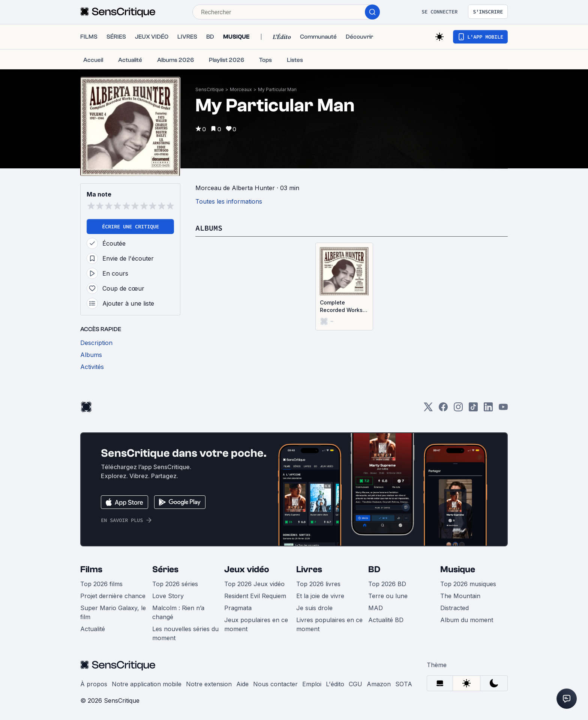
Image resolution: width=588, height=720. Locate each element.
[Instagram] (458, 409)
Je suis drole (314, 608)
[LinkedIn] (488, 409)
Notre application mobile (147, 684)
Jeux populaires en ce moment (256, 624)
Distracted (454, 608)
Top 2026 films (101, 584)
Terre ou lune (388, 596)
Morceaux (241, 89)
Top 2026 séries (175, 584)
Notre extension (209, 684)
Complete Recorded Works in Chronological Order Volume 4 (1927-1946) (341, 307)
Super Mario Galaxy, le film (113, 612)
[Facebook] (443, 409)
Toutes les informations (229, 201)
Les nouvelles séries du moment (185, 633)
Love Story (168, 596)
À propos (94, 684)
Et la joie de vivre (320, 596)
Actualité (93, 629)
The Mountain (460, 596)
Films (91, 569)
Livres (309, 569)
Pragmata (238, 608)
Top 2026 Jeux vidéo (254, 584)
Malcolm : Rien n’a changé (178, 612)
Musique (458, 569)
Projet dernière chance (113, 596)
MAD (376, 608)
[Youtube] (503, 409)
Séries (165, 569)
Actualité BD (386, 620)
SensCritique (210, 89)
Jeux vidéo (247, 569)
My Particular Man (277, 89)
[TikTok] (473, 409)
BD (374, 569)
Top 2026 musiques (468, 584)
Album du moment (467, 620)
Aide (242, 684)
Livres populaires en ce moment (329, 624)
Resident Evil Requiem (255, 596)
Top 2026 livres (318, 584)
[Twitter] (428, 409)
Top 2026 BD (387, 584)
